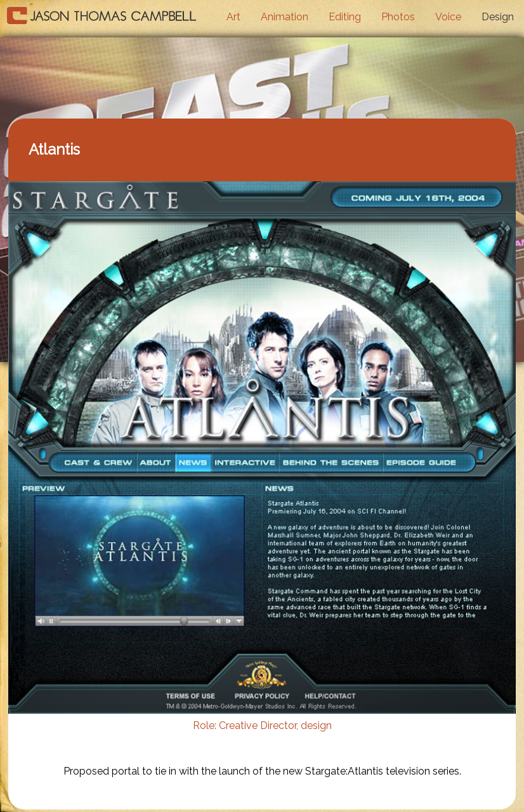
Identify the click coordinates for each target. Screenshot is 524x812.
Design (498, 17)
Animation (285, 17)
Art (233, 17)
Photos (398, 17)
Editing (345, 17)
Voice (448, 17)
